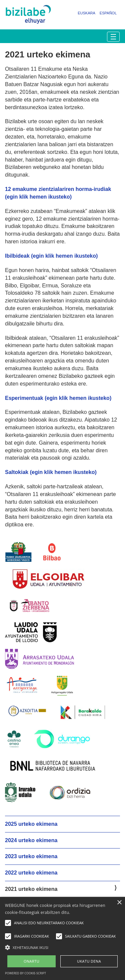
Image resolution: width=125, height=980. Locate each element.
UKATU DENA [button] (89, 961)
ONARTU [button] (31, 961)
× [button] (119, 903)
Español (108, 13)
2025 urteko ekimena (31, 824)
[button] (62, 947)
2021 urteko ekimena (31, 889)
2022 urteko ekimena (31, 873)
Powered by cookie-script (25, 973)
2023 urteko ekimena (31, 856)
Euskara (86, 13)
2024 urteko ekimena (31, 840)
